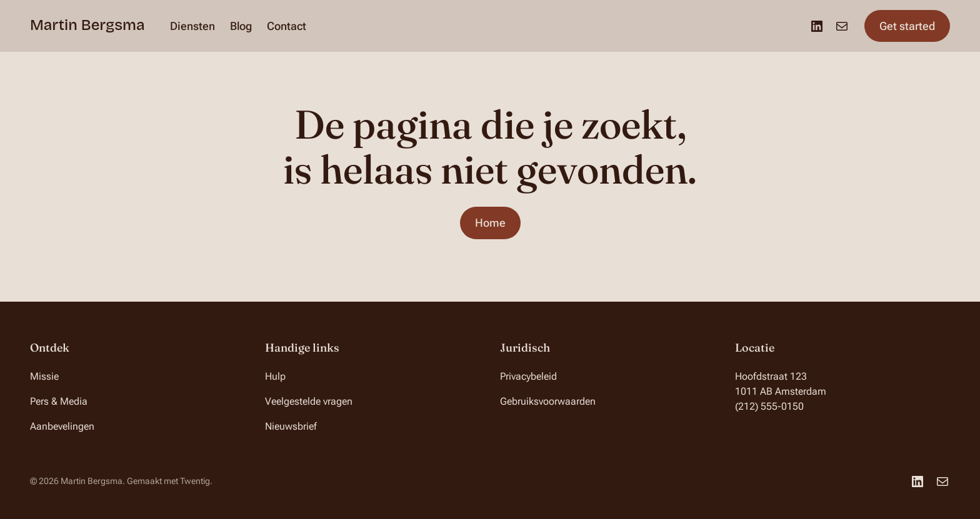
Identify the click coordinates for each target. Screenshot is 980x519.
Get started (907, 26)
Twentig (195, 481)
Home (490, 223)
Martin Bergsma (87, 25)
